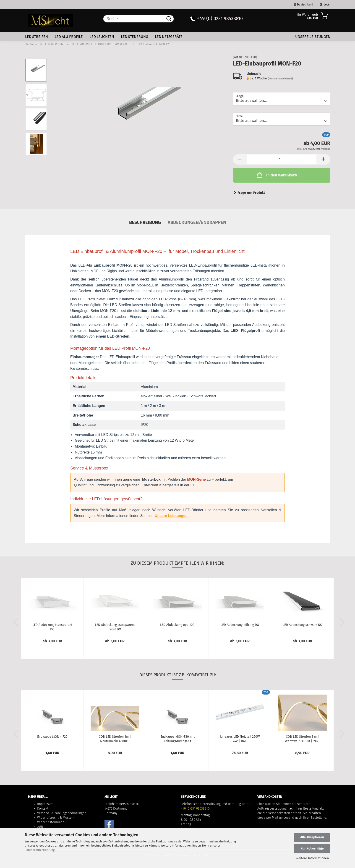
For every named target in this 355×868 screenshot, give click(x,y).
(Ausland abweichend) (280, 79)
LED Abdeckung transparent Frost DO (115, 627)
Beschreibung (145, 222)
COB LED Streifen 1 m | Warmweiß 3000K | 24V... (303, 739)
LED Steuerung (134, 37)
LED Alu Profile (69, 37)
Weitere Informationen (312, 858)
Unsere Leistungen (313, 37)
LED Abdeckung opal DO (177, 625)
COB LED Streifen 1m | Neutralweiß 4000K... (115, 739)
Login (325, 5)
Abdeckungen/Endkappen (197, 222)
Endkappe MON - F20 (52, 737)
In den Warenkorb (277, 175)
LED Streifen (37, 37)
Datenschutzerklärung (40, 850)
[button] (240, 159)
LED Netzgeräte (169, 37)
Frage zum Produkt (251, 193)
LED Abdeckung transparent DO (52, 627)
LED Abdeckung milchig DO (240, 625)
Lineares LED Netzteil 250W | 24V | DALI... (240, 739)
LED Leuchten (102, 37)
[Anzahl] (282, 159)
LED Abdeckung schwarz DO (303, 625)
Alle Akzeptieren (312, 837)
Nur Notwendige (312, 848)
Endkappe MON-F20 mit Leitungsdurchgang (177, 739)
